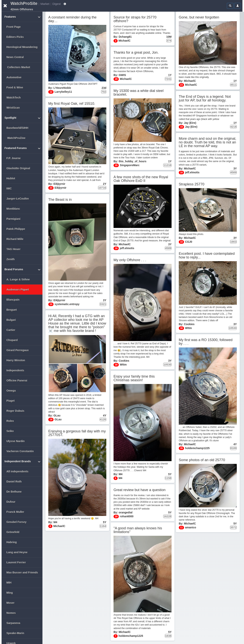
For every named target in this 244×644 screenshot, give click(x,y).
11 (181, 528)
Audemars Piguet (18, 290)
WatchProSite (24, 3)
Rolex (10, 421)
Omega (11, 391)
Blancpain (13, 300)
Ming (10, 593)
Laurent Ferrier (16, 562)
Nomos (11, 613)
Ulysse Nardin (15, 441)
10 (181, 242)
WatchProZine (16, 138)
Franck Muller (15, 512)
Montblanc (13, 209)
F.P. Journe (14, 158)
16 (181, 173)
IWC (9, 188)
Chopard (12, 340)
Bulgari (11, 320)
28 (116, 517)
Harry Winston (16, 360)
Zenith (11, 259)
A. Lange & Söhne (18, 279)
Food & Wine (15, 87)
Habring (12, 542)
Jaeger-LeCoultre (18, 199)
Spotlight (23, 119)
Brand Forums (23, 270)
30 (181, 328)
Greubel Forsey (16, 522)
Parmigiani (13, 219)
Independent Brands (23, 462)
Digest (56, 4)
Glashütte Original (18, 168)
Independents (15, 370)
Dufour (11, 502)
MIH (9, 583)
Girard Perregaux (18, 350)
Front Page (14, 27)
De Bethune (14, 492)
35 (116, 165)
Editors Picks (15, 37)
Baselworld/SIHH (17, 128)
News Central (15, 57)
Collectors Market (19, 67)
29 (116, 79)
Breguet (12, 310)
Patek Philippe (16, 229)
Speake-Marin (15, 633)
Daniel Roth (14, 482)
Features (23, 18)
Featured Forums (23, 149)
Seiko (10, 431)
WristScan (13, 108)
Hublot (11, 178)
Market (45, 4)
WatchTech (14, 98)
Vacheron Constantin (20, 451)
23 (181, 85)
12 (51, 92)
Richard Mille (15, 239)
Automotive (14, 77)
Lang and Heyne (17, 552)
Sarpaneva (13, 623)
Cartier (11, 330)
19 (181, 127)
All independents (17, 471)
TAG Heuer (13, 249)
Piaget (11, 401)
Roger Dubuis (15, 411)
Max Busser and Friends (22, 572)
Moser (10, 603)
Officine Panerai (17, 380)
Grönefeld (13, 532)
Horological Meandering (22, 47)
